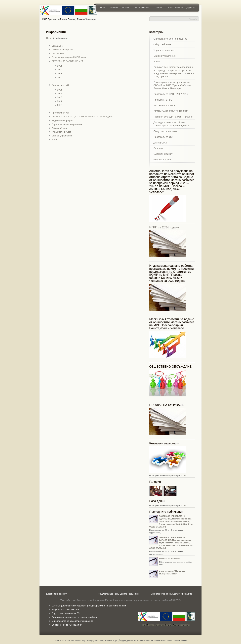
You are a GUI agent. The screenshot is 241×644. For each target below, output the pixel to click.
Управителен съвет (61, 132)
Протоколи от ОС (163, 137)
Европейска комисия (57, 594)
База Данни (174, 8)
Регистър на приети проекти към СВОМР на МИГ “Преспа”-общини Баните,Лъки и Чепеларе (172, 85)
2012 (60, 70)
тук (184, 476)
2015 (60, 105)
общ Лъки (134, 594)
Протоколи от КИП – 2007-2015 (171, 94)
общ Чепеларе (106, 594)
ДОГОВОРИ (58, 53)
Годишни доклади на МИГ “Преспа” (173, 117)
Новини (114, 8)
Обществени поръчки (63, 50)
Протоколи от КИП (61, 113)
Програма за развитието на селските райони (74, 617)
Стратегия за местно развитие (67, 124)
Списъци (158, 148)
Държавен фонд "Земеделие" (67, 625)
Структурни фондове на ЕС (66, 613)
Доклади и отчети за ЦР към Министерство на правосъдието (82, 117)
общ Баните (121, 594)
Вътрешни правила (164, 105)
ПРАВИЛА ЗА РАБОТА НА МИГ (67, 61)
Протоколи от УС (60, 85)
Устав (55, 140)
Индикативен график (62, 120)
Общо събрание (60, 128)
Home (103, 8)
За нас (159, 8)
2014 (60, 77)
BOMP (126, 8)
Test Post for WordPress (170, 559)
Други (190, 8)
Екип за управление (62, 136)
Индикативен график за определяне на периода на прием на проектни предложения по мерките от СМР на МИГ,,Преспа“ (174, 72)
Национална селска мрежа (65, 610)
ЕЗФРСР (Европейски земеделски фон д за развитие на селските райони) (89, 606)
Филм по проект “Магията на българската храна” (172, 572)
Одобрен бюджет (163, 154)
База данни (57, 46)
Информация (142, 8)
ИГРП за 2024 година (164, 227)
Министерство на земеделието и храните (171, 594)
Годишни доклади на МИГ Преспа (69, 57)
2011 (60, 66)
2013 (60, 74)
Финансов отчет (162, 160)
